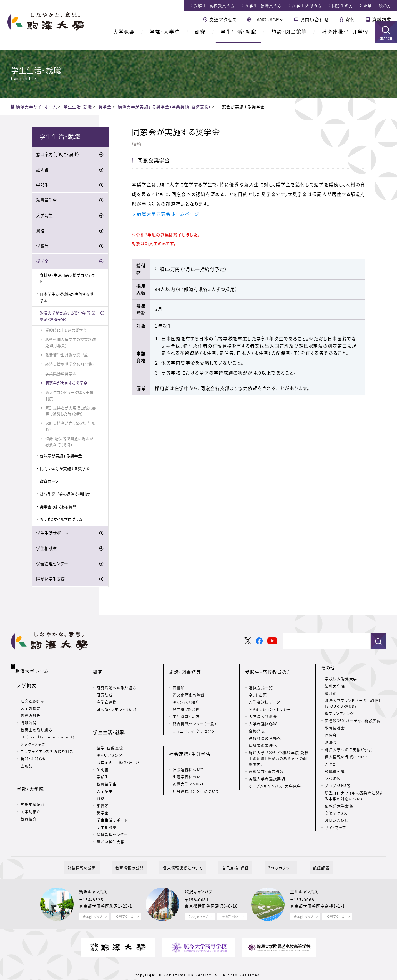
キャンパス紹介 (186, 694)
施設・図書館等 (289, 39)
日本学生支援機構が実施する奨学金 (67, 298)
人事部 (331, 764)
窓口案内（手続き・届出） (58, 155)
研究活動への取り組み (117, 679)
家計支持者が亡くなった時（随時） (70, 427)
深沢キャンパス (200, 878)
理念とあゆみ (32, 695)
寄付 (350, 19)
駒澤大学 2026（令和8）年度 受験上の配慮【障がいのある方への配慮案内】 (279, 750)
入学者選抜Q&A (263, 715)
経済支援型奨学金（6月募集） (70, 365)
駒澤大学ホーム (33, 667)
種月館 (331, 694)
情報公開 (29, 716)
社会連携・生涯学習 (345, 39)
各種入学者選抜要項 (267, 770)
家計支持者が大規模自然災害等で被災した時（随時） (71, 411)
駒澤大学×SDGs (188, 767)
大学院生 (44, 216)
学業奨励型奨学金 (61, 374)
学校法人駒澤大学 (341, 679)
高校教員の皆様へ (265, 730)
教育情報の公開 (140, 854)
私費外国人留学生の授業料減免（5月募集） (71, 343)
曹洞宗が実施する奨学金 (61, 456)
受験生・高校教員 (214, 6)
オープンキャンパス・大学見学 (275, 777)
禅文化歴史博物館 (189, 686)
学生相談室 (47, 549)
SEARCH (386, 46)
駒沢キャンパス (95, 878)
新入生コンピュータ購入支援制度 (69, 396)
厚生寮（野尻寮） (187, 701)
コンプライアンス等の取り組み (47, 745)
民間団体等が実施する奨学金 (65, 469)
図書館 (179, 679)
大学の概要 (31, 702)
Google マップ (93, 903)
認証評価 (303, 854)
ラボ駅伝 (333, 779)
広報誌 (27, 760)
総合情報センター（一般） (195, 715)
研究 (200, 39)
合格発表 (257, 723)
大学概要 (124, 39)
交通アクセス (223, 19)
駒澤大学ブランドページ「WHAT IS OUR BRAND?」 (353, 704)
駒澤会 (331, 743)
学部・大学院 (165, 39)
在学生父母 (307, 6)
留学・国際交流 (110, 731)
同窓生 (343, 6)
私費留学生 (47, 201)
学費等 (42, 247)
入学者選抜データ (265, 694)
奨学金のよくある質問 (58, 507)
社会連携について (189, 752)
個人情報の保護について (347, 757)
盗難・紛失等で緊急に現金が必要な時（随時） (69, 442)
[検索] (325, 642)
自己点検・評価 (232, 854)
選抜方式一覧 (261, 679)
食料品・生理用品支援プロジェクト (67, 279)
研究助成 (105, 686)
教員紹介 (29, 804)
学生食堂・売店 (186, 708)
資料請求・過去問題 (266, 763)
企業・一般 (377, 6)
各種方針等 (31, 709)
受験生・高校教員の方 (268, 668)
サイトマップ (336, 828)
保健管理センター (52, 564)
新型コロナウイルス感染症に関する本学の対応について (354, 796)
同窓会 (331, 736)
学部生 (42, 185)
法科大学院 (335, 686)
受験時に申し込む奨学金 (66, 331)
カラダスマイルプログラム (61, 520)
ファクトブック (33, 738)
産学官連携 (107, 694)
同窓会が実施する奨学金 (66, 383)
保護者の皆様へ (263, 737)
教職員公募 (335, 772)
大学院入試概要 (263, 708)
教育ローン (49, 482)
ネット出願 (258, 686)
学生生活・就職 (238, 39)
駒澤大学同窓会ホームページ (168, 214)
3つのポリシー (270, 854)
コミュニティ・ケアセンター (196, 723)
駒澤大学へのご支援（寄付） (349, 750)
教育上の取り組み (37, 724)
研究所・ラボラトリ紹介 (117, 701)
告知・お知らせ (33, 752)
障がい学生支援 (51, 579)
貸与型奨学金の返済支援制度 (65, 494)
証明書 (42, 170)
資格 (40, 231)
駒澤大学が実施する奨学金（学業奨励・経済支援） (68, 316)
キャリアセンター (111, 738)
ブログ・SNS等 (338, 786)
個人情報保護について (186, 854)
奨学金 (42, 262)
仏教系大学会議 (339, 806)
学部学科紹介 (33, 789)
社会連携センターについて (196, 774)
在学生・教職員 (263, 6)
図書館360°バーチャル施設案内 (353, 721)
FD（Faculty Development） (48, 731)
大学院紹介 (31, 797)
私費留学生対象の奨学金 (67, 355)
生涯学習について (189, 759)
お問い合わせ (315, 19)
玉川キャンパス (306, 878)
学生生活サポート (52, 534)
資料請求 (382, 19)
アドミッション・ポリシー (270, 701)
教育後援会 (335, 728)
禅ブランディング (339, 714)
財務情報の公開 (100, 854)
